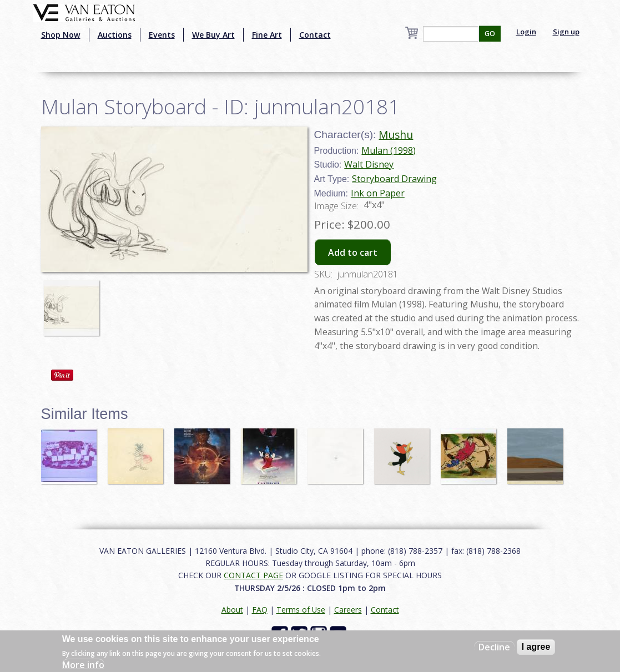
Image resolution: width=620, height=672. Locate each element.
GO (490, 34)
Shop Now (61, 35)
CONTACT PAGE (253, 575)
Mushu (396, 135)
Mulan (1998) (389, 150)
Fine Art (267, 35)
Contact (315, 35)
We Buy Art (213, 35)
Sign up (566, 32)
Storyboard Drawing (394, 179)
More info (83, 665)
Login (526, 32)
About (232, 610)
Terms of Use (301, 610)
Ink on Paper (378, 193)
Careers (348, 610)
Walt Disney (369, 164)
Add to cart (353, 252)
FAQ (260, 610)
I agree (536, 647)
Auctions (115, 35)
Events (162, 35)
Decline (494, 647)
